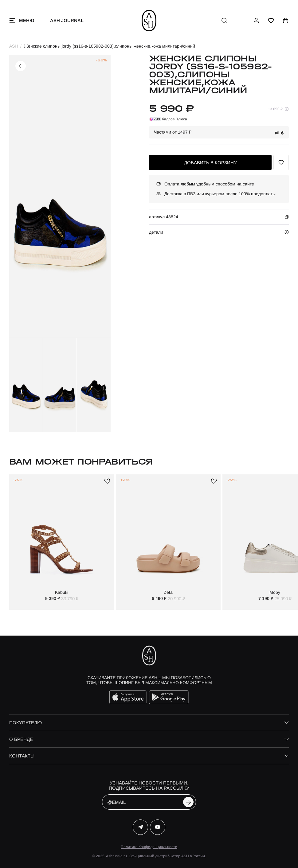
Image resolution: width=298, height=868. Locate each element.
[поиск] (224, 21)
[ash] (149, 21)
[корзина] (286, 21)
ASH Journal (67, 20)
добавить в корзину (210, 163)
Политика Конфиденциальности (149, 847)
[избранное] (271, 21)
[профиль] (256, 21)
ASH (14, 46)
